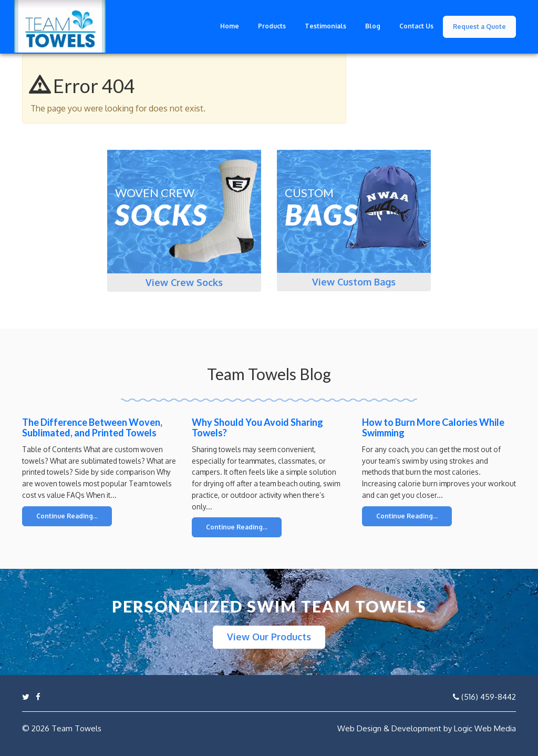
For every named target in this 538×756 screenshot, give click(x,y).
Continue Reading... (67, 516)
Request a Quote (479, 27)
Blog (373, 26)
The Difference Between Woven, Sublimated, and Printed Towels (92, 427)
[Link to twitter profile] (26, 697)
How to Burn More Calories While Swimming (433, 427)
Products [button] (272, 26)
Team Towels (76, 728)
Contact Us (416, 26)
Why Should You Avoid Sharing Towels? (257, 427)
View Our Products (269, 637)
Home (230, 26)
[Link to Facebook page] (38, 697)
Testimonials (325, 26)
